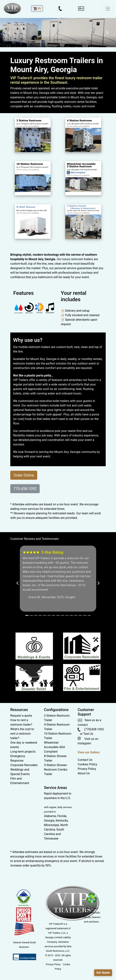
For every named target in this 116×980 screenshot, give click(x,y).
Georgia (49, 821)
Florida (62, 816)
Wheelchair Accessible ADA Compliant (55, 747)
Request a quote (21, 716)
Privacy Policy (87, 769)
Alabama (50, 816)
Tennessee (51, 838)
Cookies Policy (87, 764)
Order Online (24, 475)
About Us (84, 773)
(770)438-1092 (91, 729)
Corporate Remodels (24, 765)
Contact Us (85, 760)
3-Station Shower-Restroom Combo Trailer (56, 770)
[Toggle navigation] (108, 9)
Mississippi (52, 825)
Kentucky (62, 821)
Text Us (88, 734)
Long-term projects (23, 752)
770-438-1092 (25, 489)
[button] (9, 33)
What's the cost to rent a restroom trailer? (22, 734)
